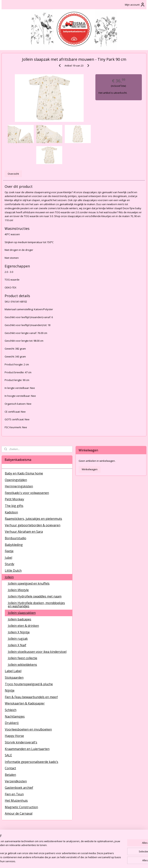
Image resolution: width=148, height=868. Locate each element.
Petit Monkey (14, 499)
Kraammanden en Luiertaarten (27, 749)
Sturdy (10, 564)
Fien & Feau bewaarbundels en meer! (31, 697)
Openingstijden (16, 480)
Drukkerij (12, 723)
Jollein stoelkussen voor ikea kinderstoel (37, 652)
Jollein (9, 577)
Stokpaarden (14, 678)
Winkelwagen (90, 469)
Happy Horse (14, 736)
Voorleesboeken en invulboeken (28, 729)
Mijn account (135, 5)
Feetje (9, 551)
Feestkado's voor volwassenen (27, 493)
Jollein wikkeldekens (22, 665)
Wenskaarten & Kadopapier (25, 703)
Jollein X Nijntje (19, 632)
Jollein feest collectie (23, 658)
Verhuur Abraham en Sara (24, 532)
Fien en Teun (14, 794)
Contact (10, 768)
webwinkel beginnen (85, 861)
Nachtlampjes (15, 716)
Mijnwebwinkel (118, 861)
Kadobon (11, 512)
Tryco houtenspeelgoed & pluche (29, 684)
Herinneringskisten (19, 486)
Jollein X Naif (17, 645)
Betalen (10, 775)
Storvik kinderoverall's (21, 742)
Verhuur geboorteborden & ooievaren (33, 525)
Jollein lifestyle (18, 590)
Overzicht (13, 174)
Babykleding (14, 545)
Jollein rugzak (18, 639)
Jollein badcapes (20, 619)
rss (70, 861)
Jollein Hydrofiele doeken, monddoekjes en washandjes (36, 605)
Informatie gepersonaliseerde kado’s (32, 762)
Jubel (8, 558)
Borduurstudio (16, 538)
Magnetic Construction (21, 807)
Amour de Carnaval (19, 813)
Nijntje (10, 690)
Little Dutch (13, 571)
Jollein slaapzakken (22, 613)
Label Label (13, 671)
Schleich (11, 710)
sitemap (62, 861)
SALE (8, 755)
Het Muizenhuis (16, 801)
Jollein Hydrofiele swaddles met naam (35, 596)
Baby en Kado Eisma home (24, 473)
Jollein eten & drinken (23, 626)
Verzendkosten (16, 781)
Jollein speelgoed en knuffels (29, 583)
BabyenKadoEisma (16, 836)
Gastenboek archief (19, 788)
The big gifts (14, 506)
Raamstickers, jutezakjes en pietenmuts (33, 519)
